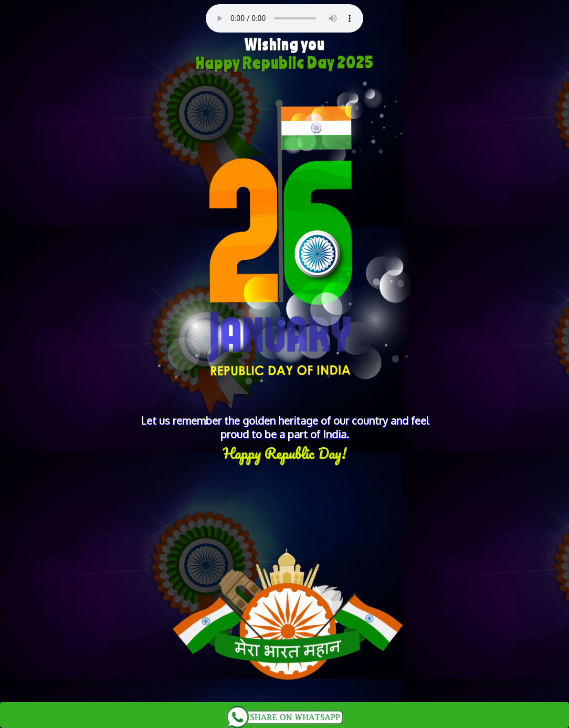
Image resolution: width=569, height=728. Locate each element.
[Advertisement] (284, 500)
